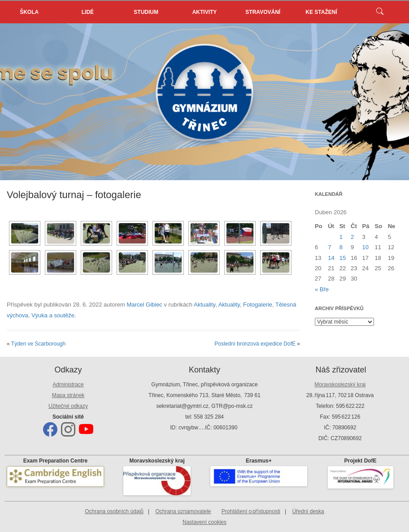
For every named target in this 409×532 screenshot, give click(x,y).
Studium (146, 12)
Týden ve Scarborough (38, 344)
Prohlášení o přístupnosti (251, 511)
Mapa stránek (68, 395)
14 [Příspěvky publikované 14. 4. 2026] (331, 258)
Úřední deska (308, 511)
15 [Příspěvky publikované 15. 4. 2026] (343, 258)
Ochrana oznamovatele (183, 511)
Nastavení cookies (204, 522)
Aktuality (204, 305)
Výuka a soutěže (53, 315)
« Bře (322, 289)
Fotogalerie (258, 305)
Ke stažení (321, 12)
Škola (29, 12)
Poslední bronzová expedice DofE (255, 344)
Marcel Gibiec (144, 305)
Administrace (68, 385)
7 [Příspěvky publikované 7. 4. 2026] (329, 247)
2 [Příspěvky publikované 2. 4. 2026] (352, 237)
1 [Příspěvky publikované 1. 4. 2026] (341, 237)
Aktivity (205, 12)
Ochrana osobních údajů (114, 511)
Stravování (263, 12)
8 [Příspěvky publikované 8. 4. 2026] (341, 247)
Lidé (88, 12)
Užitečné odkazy (68, 406)
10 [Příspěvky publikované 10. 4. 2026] (365, 247)
